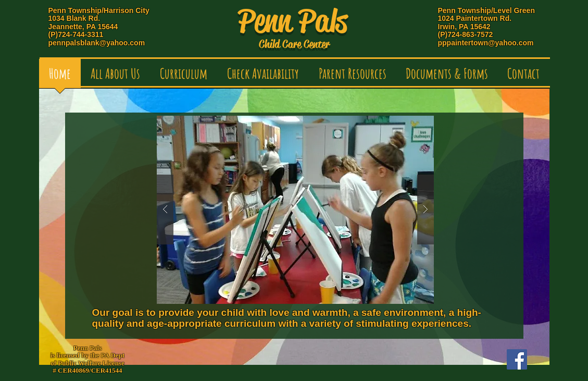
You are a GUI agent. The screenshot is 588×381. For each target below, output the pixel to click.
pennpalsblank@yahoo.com (97, 43)
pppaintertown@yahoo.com (486, 43)
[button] (115, 77)
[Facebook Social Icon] (517, 359)
